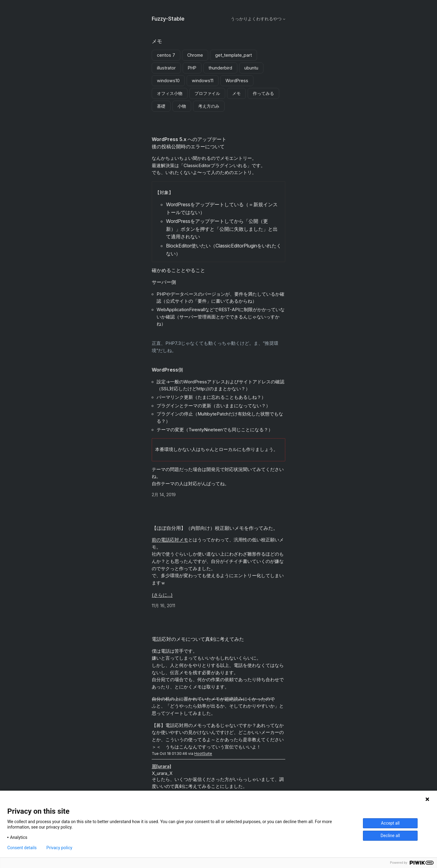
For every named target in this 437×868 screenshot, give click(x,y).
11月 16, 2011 (163, 606)
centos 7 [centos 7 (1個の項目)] (166, 55)
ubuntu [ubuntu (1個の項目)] (251, 68)
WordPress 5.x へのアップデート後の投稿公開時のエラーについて (189, 143)
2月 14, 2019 (164, 495)
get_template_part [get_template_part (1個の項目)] (234, 55)
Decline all (390, 836)
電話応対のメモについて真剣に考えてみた (198, 639)
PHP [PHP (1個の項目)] (192, 68)
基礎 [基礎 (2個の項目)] (161, 106)
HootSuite (203, 754)
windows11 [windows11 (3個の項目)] (203, 81)
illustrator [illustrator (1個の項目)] (166, 68)
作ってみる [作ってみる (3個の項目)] (263, 93)
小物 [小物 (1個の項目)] (182, 106)
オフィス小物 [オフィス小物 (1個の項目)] (170, 93)
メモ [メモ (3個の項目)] (236, 93)
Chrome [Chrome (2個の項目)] (195, 55)
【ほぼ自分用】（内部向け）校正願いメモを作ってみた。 (215, 528)
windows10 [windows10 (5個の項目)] (168, 81)
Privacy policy (59, 848)
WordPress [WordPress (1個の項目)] (237, 81)
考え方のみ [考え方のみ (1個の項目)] (209, 106)
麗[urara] (161, 766)
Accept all (390, 823)
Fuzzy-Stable (168, 19)
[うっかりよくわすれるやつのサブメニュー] (284, 19)
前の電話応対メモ (170, 540)
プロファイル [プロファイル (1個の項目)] (207, 93)
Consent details (22, 848)
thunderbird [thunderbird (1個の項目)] (220, 68)
